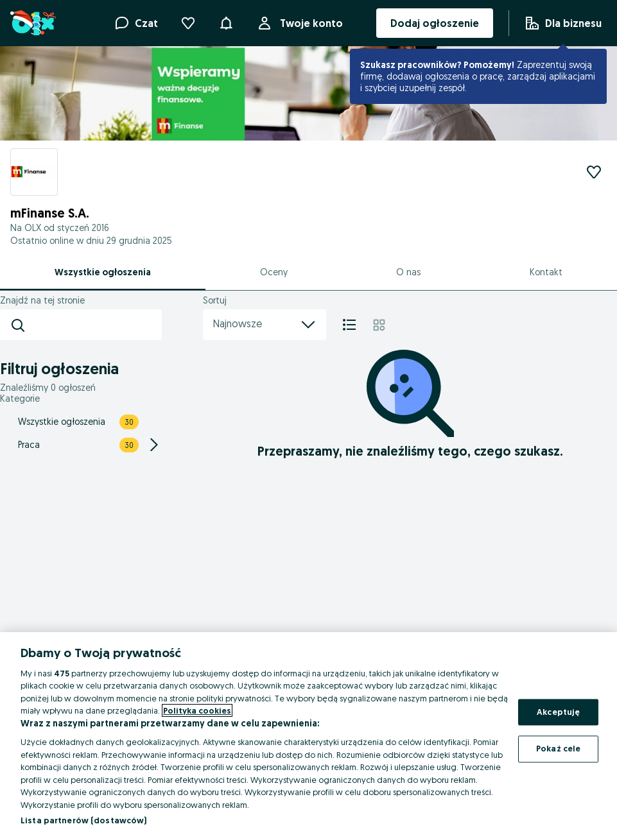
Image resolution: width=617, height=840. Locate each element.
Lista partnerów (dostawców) (84, 820)
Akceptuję (558, 712)
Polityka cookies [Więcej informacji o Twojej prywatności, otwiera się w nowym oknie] (197, 710)
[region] (308, 736)
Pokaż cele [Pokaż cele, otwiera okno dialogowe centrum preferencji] (558, 749)
